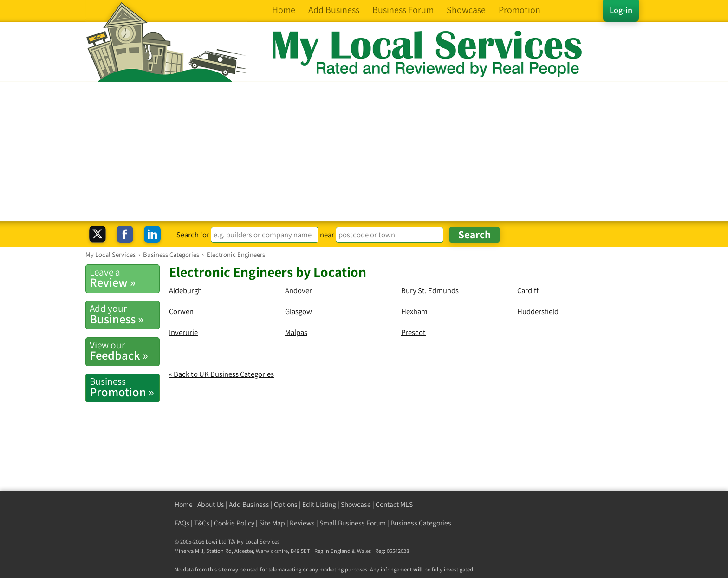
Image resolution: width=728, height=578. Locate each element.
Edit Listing (319, 504)
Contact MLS (394, 504)
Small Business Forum (353, 523)
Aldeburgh (185, 290)
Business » (124, 314)
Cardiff (528, 290)
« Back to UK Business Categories (221, 374)
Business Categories (421, 523)
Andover (299, 290)
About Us (211, 504)
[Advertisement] (364, 151)
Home (184, 504)
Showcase (356, 504)
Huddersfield (538, 311)
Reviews (302, 523)
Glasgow (299, 311)
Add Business (249, 504)
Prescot (413, 332)
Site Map (272, 523)
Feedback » (124, 351)
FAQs (182, 523)
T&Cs (202, 523)
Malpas (296, 332)
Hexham (414, 311)
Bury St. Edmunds (430, 290)
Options (286, 504)
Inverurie (183, 332)
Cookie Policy (234, 523)
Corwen (181, 311)
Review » (124, 278)
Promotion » (124, 387)
